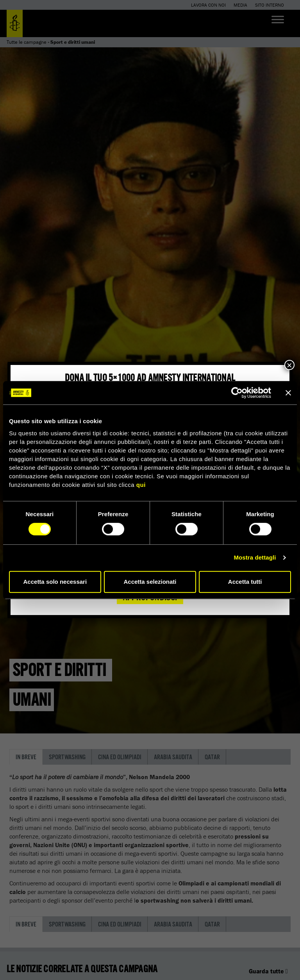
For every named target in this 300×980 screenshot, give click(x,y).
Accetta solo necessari (55, 582)
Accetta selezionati (150, 582)
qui (141, 485)
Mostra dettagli (255, 557)
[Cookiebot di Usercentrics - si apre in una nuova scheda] (237, 393)
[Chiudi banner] (288, 393)
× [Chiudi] (289, 365)
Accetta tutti (245, 582)
